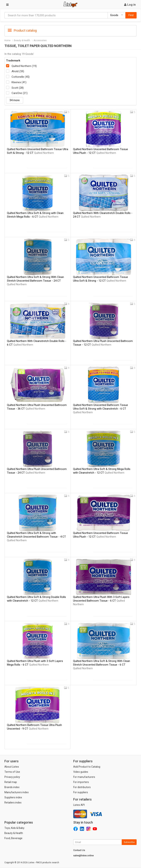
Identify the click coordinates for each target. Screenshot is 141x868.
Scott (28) (18, 88)
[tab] (70, 30)
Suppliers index (13, 797)
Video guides (81, 772)
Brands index (12, 787)
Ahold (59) (18, 71)
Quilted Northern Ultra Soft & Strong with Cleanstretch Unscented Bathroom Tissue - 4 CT (36, 537)
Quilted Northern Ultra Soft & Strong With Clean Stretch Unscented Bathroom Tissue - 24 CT (35, 281)
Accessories (40, 40)
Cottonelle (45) (21, 77)
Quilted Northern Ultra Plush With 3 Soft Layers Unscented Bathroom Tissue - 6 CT (101, 601)
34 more (15, 100)
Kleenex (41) (19, 82)
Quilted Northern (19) (24, 66)
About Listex (12, 767)
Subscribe (129, 842)
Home (7, 40)
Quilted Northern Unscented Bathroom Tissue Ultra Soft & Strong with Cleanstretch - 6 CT (101, 409)
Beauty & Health (22, 40)
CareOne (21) (20, 93)
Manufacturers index (17, 792)
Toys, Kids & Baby (14, 828)
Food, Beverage (13, 838)
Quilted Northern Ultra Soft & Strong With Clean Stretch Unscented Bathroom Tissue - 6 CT (102, 665)
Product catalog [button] (22, 31)
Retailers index (13, 803)
